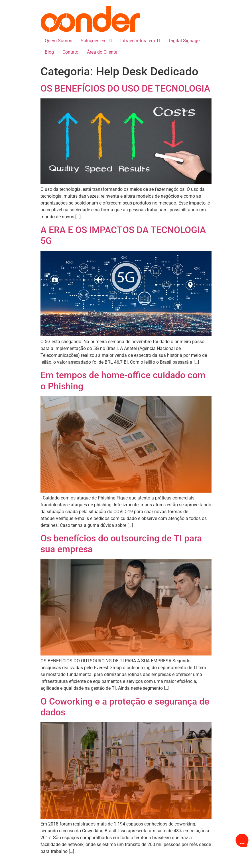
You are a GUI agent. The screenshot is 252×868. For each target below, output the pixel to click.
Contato (70, 52)
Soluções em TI (96, 41)
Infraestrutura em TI (140, 41)
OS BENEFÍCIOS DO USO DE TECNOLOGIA (125, 88)
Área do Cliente (102, 52)
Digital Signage (184, 41)
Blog (49, 52)
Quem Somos (58, 41)
